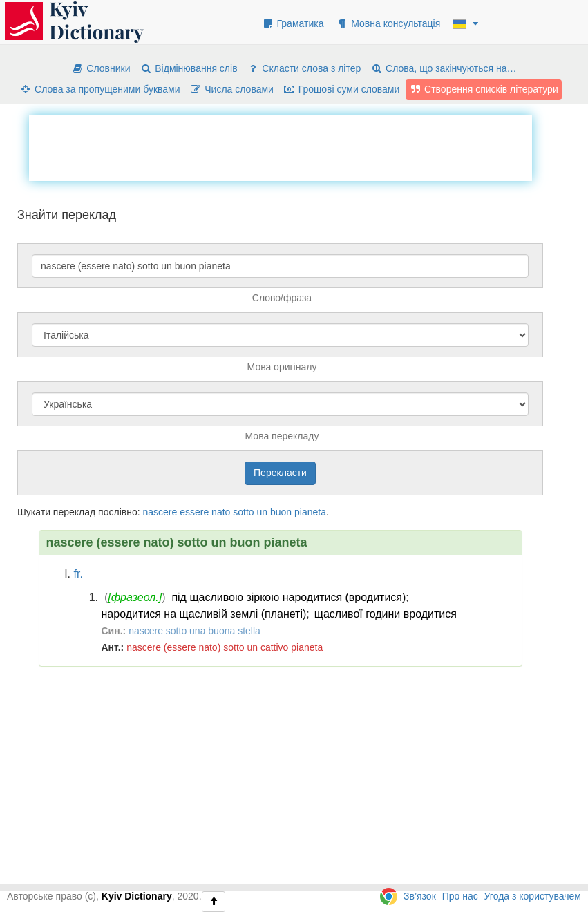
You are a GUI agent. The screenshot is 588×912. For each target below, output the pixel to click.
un (263, 512)
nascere (160, 512)
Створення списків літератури (484, 89)
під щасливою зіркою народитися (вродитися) (288, 597)
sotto (243, 512)
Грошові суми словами (342, 89)
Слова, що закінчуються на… (443, 68)
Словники (101, 68)
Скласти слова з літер (304, 68)
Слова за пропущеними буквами (99, 89)
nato (221, 512)
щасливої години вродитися (386, 614)
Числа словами (231, 89)
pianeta (310, 512)
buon (281, 512)
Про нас (460, 896)
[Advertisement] (281, 146)
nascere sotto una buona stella (195, 631)
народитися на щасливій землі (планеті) (204, 614)
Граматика (293, 23)
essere (194, 512)
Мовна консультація (388, 23)
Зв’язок (420, 896)
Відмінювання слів (188, 68)
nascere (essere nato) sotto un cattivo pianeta (225, 647)
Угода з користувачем (533, 896)
